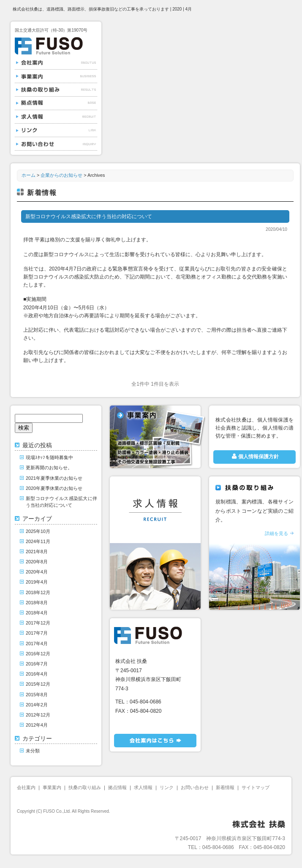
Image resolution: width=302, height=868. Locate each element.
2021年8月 (37, 552)
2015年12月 (38, 684)
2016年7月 (37, 664)
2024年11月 (38, 541)
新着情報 (225, 787)
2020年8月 (37, 562)
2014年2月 (37, 705)
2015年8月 (37, 695)
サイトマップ (256, 787)
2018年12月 (38, 592)
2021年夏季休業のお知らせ (54, 478)
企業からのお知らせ (61, 175)
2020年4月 (37, 572)
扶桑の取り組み (56, 90)
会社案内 (56, 63)
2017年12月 (38, 623)
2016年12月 (38, 654)
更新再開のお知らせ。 (49, 468)
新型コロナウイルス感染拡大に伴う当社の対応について (89, 216)
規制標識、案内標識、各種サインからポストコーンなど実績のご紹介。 (254, 519)
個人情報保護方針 (254, 456)
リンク (56, 130)
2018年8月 (37, 603)
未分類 (33, 751)
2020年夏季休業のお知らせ (54, 488)
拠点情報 (56, 103)
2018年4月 (37, 613)
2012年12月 (38, 715)
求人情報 (56, 117)
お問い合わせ (56, 144)
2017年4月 (37, 644)
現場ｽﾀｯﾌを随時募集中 (49, 457)
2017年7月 (37, 633)
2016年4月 (37, 674)
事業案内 (56, 76)
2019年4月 (37, 582)
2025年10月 (38, 531)
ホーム (29, 175)
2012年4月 (37, 725)
